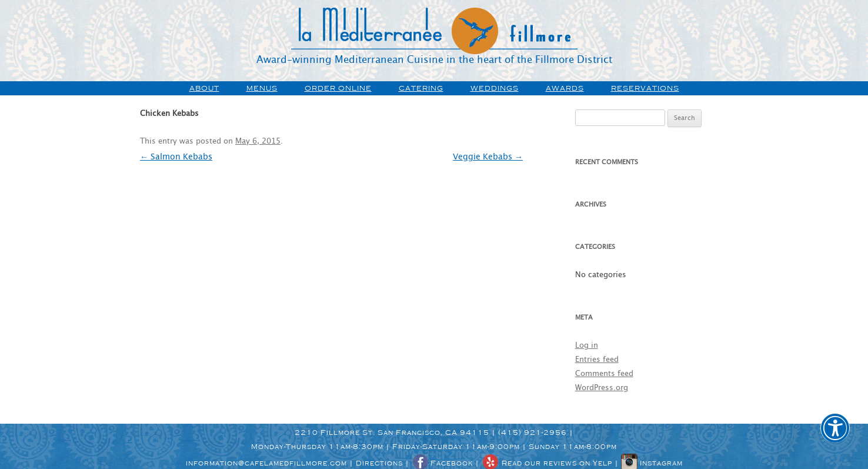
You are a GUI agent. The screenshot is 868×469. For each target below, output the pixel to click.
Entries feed (597, 360)
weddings (495, 88)
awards (565, 88)
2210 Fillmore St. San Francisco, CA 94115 (392, 433)
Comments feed (604, 374)
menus (262, 88)
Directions (379, 463)
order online (338, 88)
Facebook (442, 463)
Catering (421, 88)
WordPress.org (602, 388)
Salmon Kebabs (176, 157)
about (204, 88)
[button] (835, 436)
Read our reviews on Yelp (547, 463)
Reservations (645, 88)
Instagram (652, 463)
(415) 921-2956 (533, 433)
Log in (587, 346)
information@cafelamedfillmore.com (266, 463)
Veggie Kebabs (488, 157)
